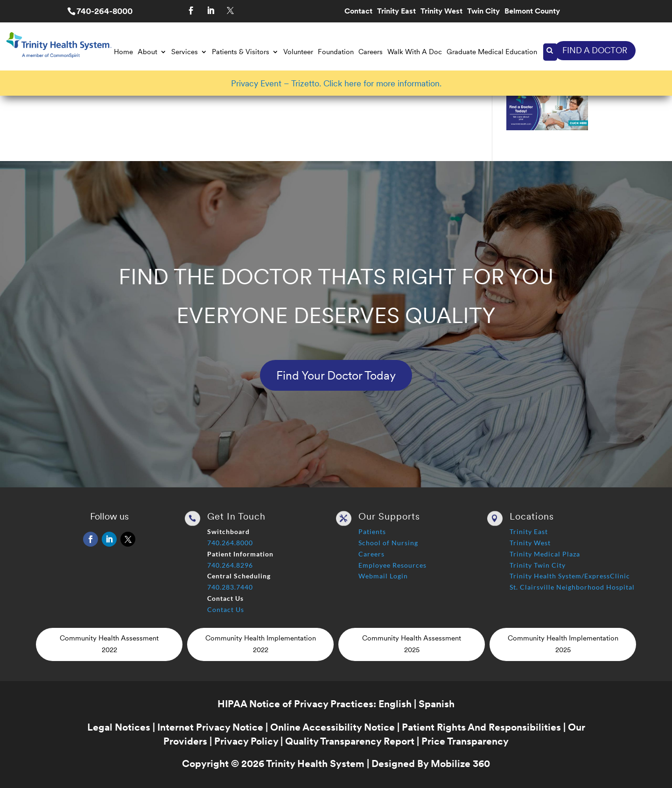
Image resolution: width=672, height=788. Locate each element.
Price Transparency (465, 741)
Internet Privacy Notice (210, 727)
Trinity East (396, 12)
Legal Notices (119, 727)
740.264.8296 (230, 565)
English (395, 704)
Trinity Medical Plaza (545, 554)
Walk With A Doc (415, 52)
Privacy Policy (246, 741)
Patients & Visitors (241, 52)
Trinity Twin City (538, 565)
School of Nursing (388, 543)
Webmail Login (383, 576)
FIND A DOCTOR (595, 50)
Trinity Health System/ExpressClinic (570, 576)
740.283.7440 (230, 587)
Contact (358, 12)
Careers (371, 52)
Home (123, 52)
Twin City (483, 12)
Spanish (437, 704)
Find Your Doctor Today (336, 375)
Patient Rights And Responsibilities (481, 727)
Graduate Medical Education (492, 52)
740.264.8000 (230, 543)
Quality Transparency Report (350, 741)
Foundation (336, 52)
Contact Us (226, 609)
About (147, 52)
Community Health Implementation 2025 (563, 644)
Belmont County (532, 12)
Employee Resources (392, 565)
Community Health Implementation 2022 (261, 644)
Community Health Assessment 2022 (109, 644)
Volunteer (298, 52)
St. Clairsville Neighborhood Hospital (572, 587)
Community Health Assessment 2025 (412, 644)
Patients (372, 531)
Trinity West (441, 12)
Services (185, 52)
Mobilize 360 (460, 763)
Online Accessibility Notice (332, 727)
